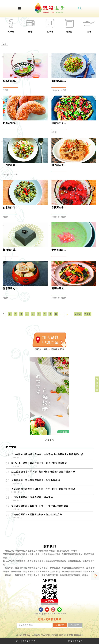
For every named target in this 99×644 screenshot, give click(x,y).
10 (56, 314)
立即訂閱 (60, 625)
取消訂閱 (75, 625)
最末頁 (78, 314)
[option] (29, 27)
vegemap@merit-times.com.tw (50, 614)
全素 (5, 44)
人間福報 (49, 440)
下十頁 (87, 314)
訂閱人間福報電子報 (49, 619)
